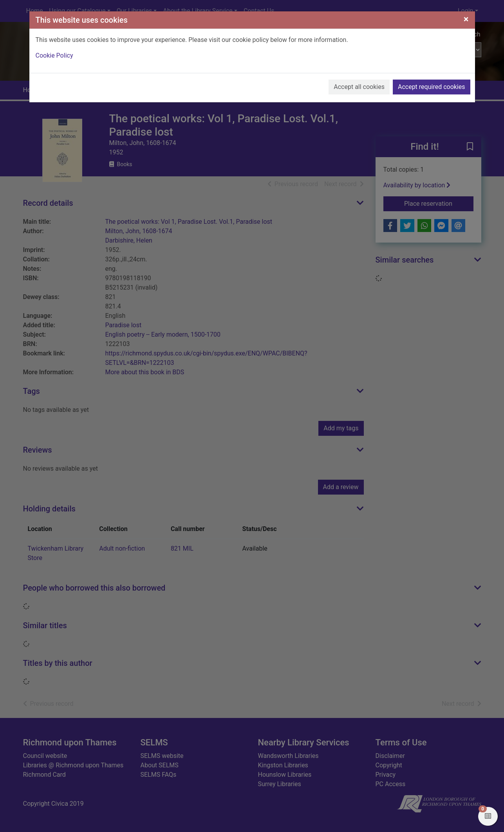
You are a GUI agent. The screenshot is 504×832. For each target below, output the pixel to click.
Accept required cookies (432, 87)
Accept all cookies (359, 87)
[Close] (466, 19)
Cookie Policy (54, 55)
